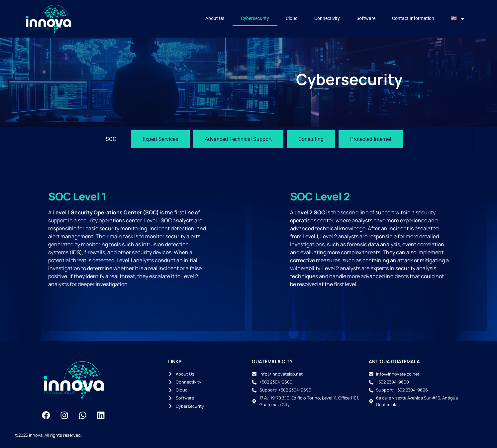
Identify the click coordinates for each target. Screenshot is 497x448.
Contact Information (413, 18)
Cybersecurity (255, 18)
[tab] (111, 139)
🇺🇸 (458, 19)
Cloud (292, 18)
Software (366, 18)
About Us (215, 18)
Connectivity (327, 18)
